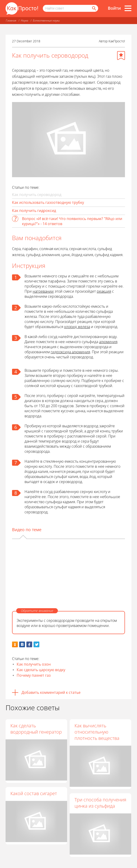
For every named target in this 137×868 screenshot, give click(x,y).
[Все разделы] (128, 8)
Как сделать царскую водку (41, 670)
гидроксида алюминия (70, 352)
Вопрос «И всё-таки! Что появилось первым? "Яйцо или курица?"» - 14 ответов (72, 221)
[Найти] (94, 8)
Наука (25, 20)
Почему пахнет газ (34, 675)
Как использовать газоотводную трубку (48, 202)
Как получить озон (34, 664)
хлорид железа (77, 327)
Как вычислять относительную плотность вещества (97, 732)
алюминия (108, 342)
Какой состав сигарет (34, 793)
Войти (114, 8)
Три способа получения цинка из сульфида (100, 803)
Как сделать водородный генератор (36, 729)
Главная (11, 20)
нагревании (43, 291)
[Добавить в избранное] (121, 56)
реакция (104, 291)
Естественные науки (46, 20)
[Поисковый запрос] (71, 8)
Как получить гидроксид (34, 211)
